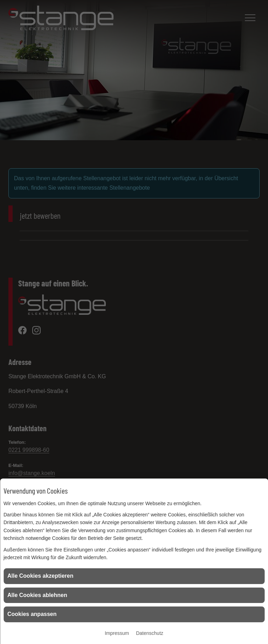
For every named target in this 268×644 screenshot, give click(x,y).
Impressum (117, 633)
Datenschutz (150, 633)
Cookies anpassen (32, 614)
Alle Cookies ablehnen (37, 595)
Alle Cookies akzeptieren (40, 576)
